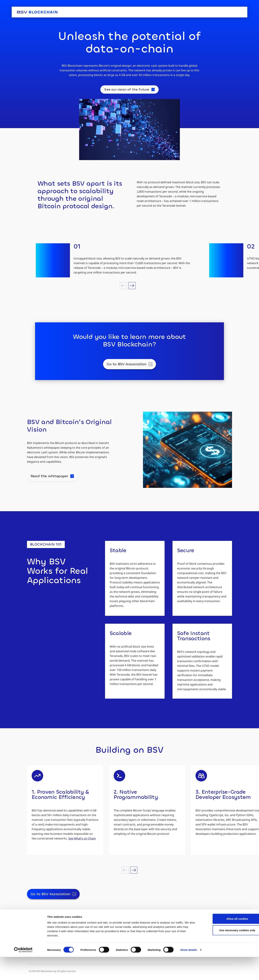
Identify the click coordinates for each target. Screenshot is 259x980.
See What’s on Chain (82, 838)
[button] (123, 286)
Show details (189, 973)
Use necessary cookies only (229, 953)
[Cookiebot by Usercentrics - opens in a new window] (23, 973)
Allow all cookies (229, 942)
